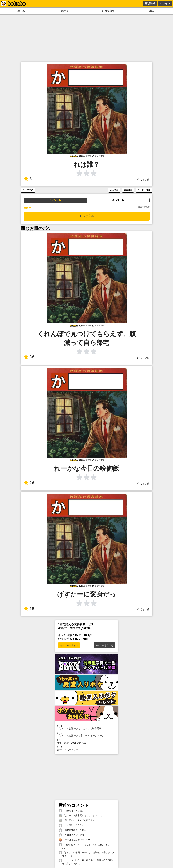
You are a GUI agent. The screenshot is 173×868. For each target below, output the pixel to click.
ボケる (65, 11)
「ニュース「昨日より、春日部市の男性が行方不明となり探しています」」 (86, 862)
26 (29, 483)
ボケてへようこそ (104, 645)
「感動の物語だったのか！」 (75, 830)
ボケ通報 (114, 190)
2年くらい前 (143, 180)
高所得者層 (144, 207)
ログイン (165, 3)
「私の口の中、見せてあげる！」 (77, 820)
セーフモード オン (69, 645)
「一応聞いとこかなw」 (72, 825)
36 (29, 357)
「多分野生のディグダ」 (72, 835)
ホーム (21, 11)
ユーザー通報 (144, 190)
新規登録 (150, 3)
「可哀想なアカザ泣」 (71, 811)
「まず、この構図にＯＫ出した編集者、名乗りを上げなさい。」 (86, 854)
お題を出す (108, 11)
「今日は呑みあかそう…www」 (76, 840)
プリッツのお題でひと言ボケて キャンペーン (87, 734)
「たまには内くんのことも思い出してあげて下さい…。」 (84, 846)
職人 (152, 11)
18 (29, 609)
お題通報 (128, 190)
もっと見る (87, 216)
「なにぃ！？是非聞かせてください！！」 (81, 816)
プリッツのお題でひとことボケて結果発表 (87, 727)
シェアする (28, 190)
